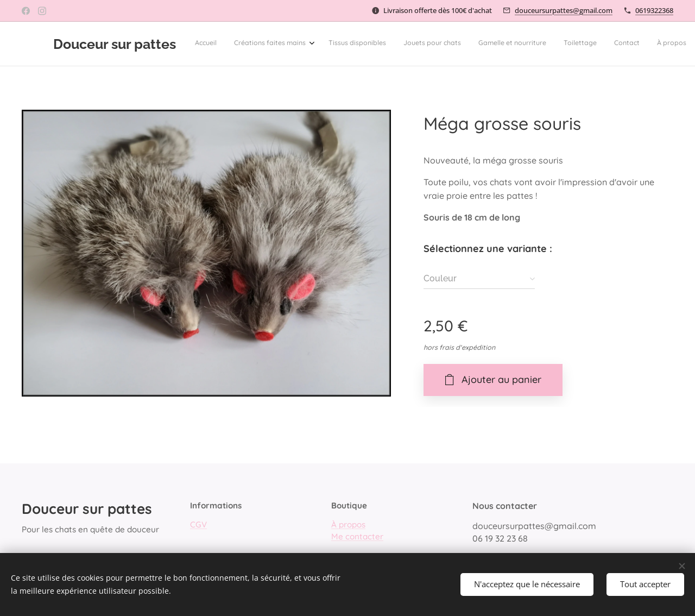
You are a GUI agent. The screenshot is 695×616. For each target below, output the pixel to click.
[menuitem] (356, 44)
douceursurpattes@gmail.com (564, 10)
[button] (563, 44)
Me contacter (357, 536)
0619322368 (654, 10)
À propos (348, 525)
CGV (198, 525)
